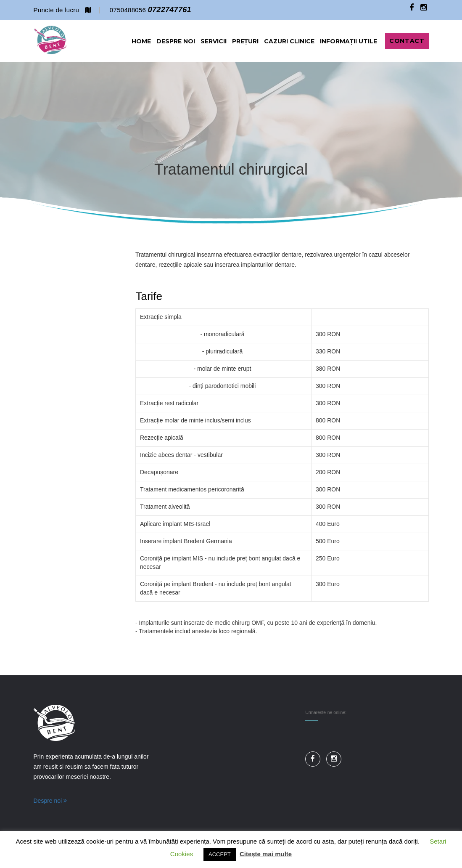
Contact (407, 41)
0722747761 (170, 10)
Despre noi (50, 801)
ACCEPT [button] (220, 854)
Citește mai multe (266, 854)
